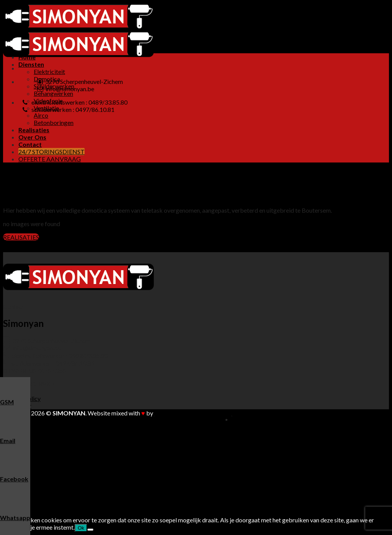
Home (27, 57)
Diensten (31, 64)
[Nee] (90, 530)
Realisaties (34, 130)
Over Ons (32, 137)
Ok (81, 528)
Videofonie (48, 463)
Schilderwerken (54, 448)
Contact (30, 144)
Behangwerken (53, 93)
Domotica (47, 441)
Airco (41, 115)
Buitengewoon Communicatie (193, 413)
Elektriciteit (49, 71)
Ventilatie (46, 470)
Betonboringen (54, 122)
